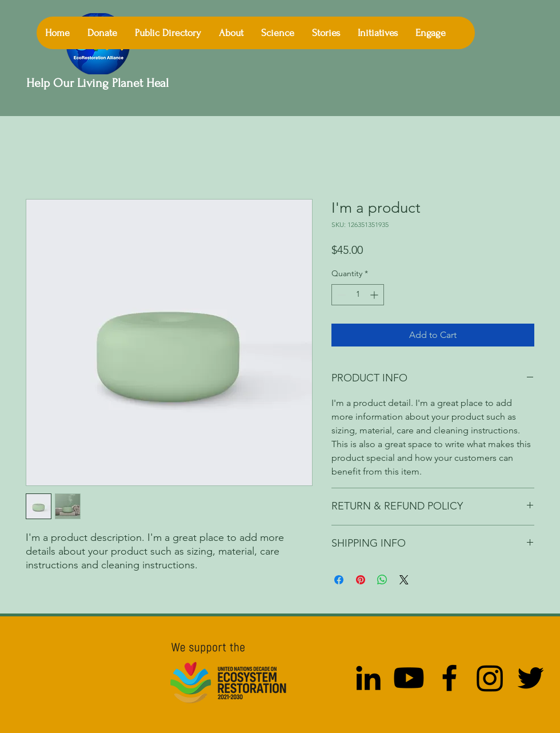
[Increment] (375, 295)
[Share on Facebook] (339, 580)
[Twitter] (531, 678)
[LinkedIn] (368, 678)
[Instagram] (490, 678)
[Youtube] (409, 678)
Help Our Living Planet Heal (99, 83)
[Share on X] (404, 580)
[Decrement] (340, 295)
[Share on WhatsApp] (382, 580)
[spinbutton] (358, 295)
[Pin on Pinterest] (361, 580)
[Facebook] (449, 678)
